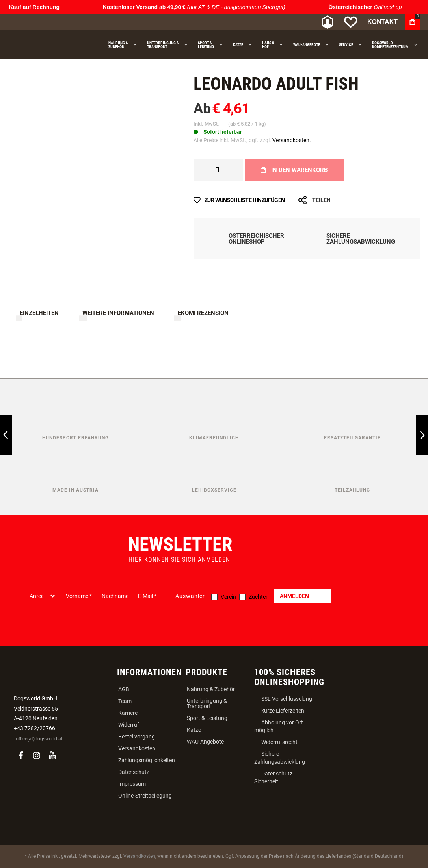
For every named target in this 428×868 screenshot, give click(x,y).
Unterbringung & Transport (207, 703)
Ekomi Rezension (203, 313)
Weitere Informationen (118, 313)
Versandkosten (137, 748)
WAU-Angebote (205, 742)
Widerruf (129, 725)
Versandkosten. (292, 140)
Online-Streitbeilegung (145, 796)
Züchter (258, 597)
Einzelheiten (39, 313)
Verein (228, 597)
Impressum (132, 784)
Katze (194, 730)
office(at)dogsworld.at (39, 739)
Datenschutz (134, 772)
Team (125, 701)
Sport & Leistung (207, 718)
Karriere (128, 713)
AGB (124, 689)
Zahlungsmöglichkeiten (147, 760)
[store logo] (49, 22)
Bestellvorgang (137, 737)
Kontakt (382, 22)
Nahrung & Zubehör (211, 689)
